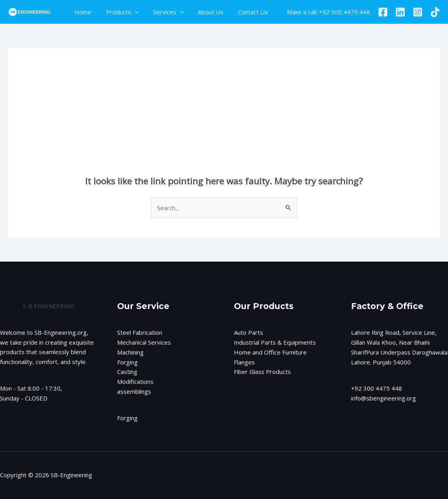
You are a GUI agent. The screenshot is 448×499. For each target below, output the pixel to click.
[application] (131, 12)
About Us (201, 12)
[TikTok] (435, 12)
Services (162, 12)
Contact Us (241, 12)
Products (118, 12)
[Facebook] (383, 12)
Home (82, 12)
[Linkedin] (400, 12)
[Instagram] (418, 12)
